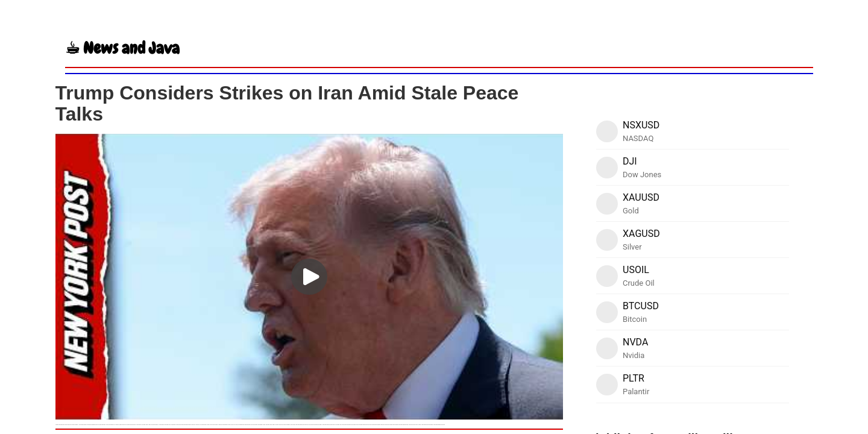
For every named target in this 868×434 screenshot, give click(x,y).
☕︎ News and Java (122, 48)
